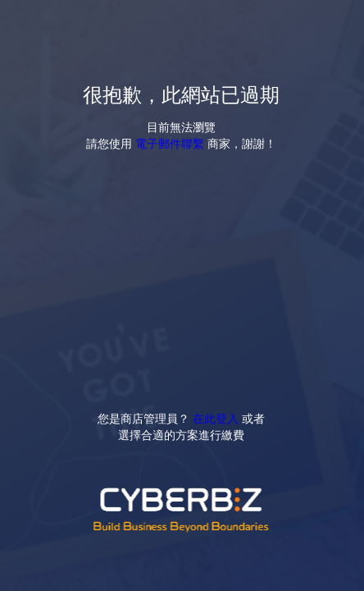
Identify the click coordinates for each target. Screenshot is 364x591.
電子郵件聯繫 (170, 143)
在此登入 (216, 418)
